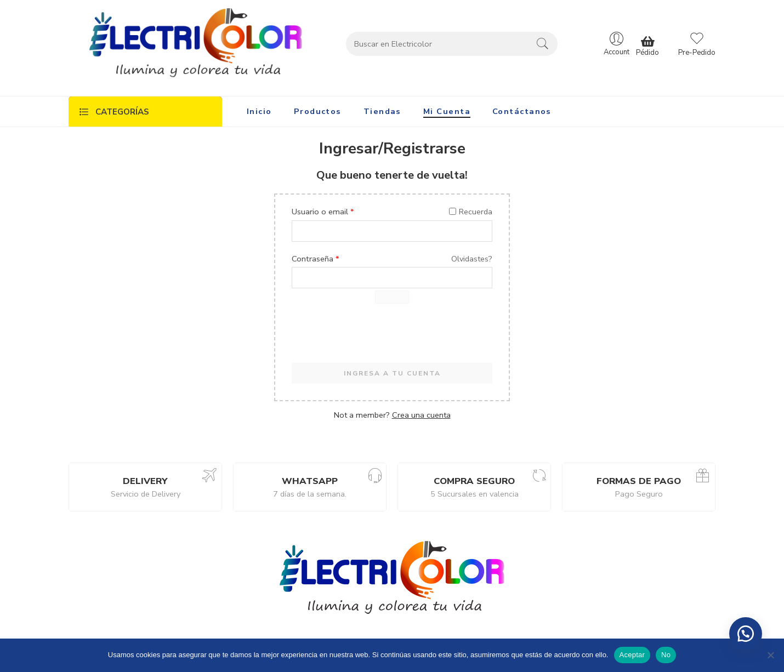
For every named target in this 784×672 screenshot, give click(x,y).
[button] (746, 634)
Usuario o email (323, 212)
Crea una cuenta (421, 415)
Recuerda (471, 212)
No (666, 655)
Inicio (259, 111)
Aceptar (632, 655)
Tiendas (382, 111)
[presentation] (375, 336)
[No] (770, 655)
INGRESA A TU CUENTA (392, 373)
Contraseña (316, 259)
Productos (318, 111)
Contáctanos (522, 111)
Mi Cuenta (447, 111)
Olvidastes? (472, 259)
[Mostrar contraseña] (392, 297)
